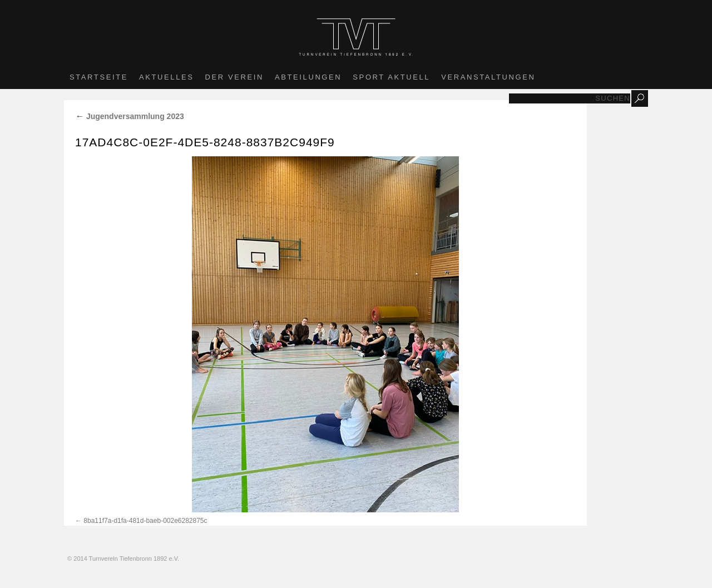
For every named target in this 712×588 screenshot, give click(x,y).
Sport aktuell (391, 77)
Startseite (99, 77)
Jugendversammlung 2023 (130, 116)
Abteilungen (308, 77)
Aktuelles (167, 77)
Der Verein (234, 77)
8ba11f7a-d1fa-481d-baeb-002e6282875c (145, 521)
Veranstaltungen (488, 77)
